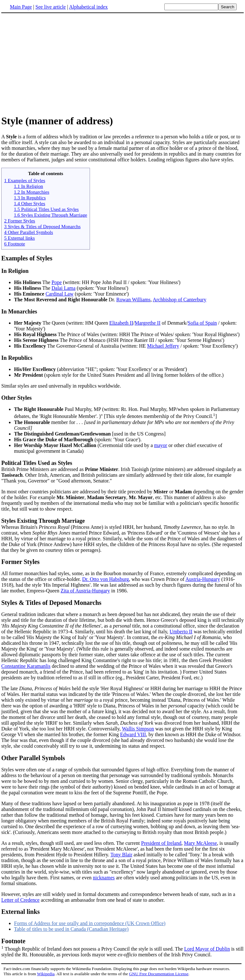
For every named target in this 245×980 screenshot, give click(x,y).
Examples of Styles (27, 258)
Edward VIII (133, 734)
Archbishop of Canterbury (180, 300)
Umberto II (181, 632)
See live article (51, 7)
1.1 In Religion (28, 186)
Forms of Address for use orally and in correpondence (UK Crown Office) (90, 923)
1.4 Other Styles (29, 203)
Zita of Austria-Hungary (85, 591)
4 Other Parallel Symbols (29, 232)
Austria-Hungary (203, 579)
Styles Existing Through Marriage (43, 521)
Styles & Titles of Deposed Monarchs (51, 603)
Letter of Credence (20, 900)
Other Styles (16, 398)
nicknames (104, 878)
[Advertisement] (55, 64)
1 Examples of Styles (25, 180)
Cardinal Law (60, 294)
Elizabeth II (121, 323)
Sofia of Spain (202, 323)
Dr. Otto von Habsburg (106, 579)
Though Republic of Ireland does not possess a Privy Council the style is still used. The (122, 945)
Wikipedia (46, 974)
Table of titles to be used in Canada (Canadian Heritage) (71, 929)
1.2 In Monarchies (31, 192)
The (33, 282)
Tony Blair (121, 855)
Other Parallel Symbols (33, 758)
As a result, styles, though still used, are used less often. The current (71, 843)
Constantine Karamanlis (26, 666)
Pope (57, 282)
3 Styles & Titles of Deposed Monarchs (42, 226)
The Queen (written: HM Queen (62, 323)
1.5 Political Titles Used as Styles (46, 209)
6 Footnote (15, 244)
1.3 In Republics (30, 198)
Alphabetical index (88, 7)
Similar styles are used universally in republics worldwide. (122, 372)
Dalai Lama (64, 288)
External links (21, 912)
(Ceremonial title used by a (84, 445)
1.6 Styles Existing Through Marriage (50, 215)
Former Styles (20, 562)
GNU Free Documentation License (159, 974)
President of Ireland (161, 843)
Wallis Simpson (138, 729)
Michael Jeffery (163, 346)
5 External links (19, 238)
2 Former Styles (20, 221)
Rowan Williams (134, 300)
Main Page (21, 7)
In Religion (15, 271)
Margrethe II (148, 323)
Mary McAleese (200, 843)
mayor (161, 445)
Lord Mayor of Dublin (207, 949)
